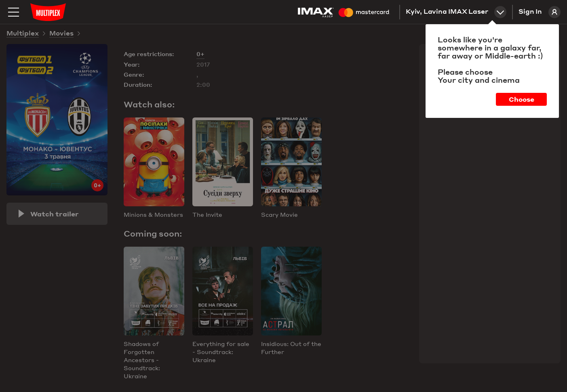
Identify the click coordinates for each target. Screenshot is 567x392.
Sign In (540, 12)
